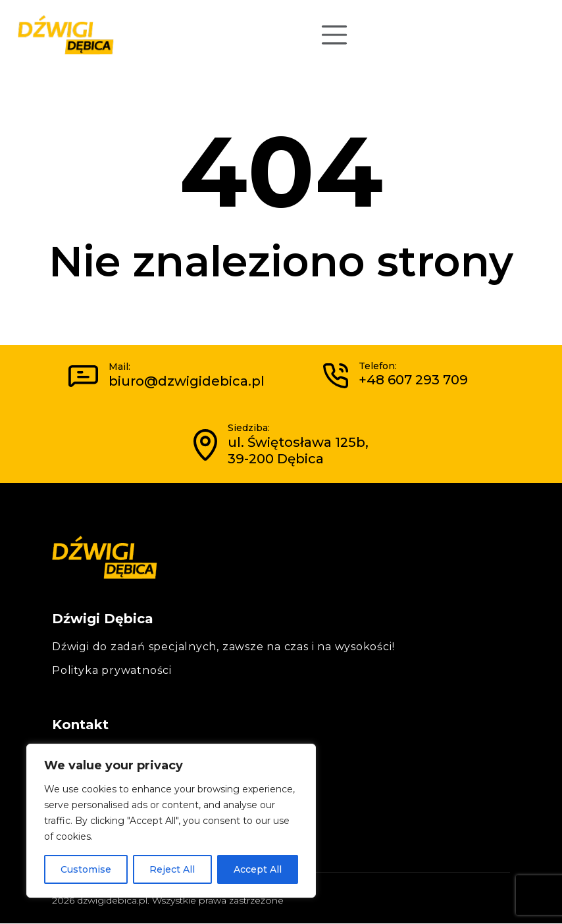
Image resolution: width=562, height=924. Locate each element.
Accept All (258, 869)
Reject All (172, 869)
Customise (86, 869)
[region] (171, 821)
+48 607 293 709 (413, 380)
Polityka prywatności (112, 670)
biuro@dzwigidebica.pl (187, 381)
